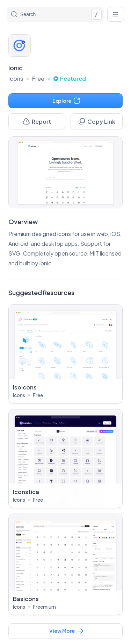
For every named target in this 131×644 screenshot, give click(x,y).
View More (67, 631)
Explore (67, 101)
